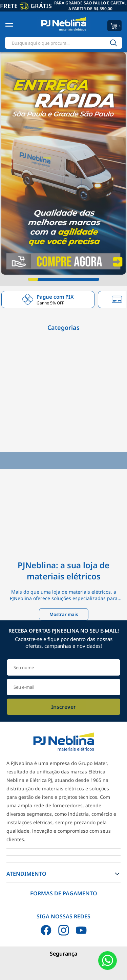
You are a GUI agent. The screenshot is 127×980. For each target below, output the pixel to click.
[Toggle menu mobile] (16, 25)
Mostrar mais (64, 614)
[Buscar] (113, 43)
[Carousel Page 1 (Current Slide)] (33, 279)
